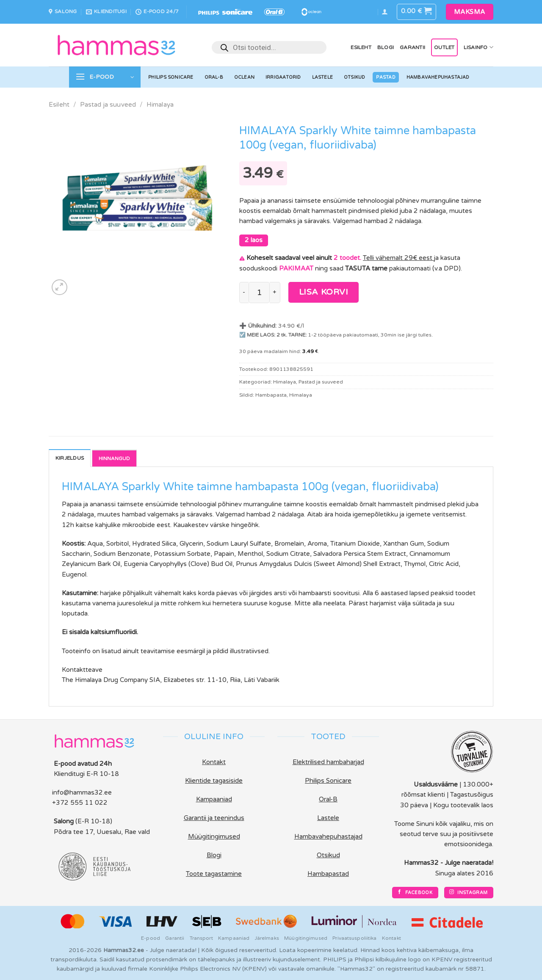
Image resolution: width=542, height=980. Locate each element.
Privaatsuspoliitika (354, 938)
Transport (201, 938)
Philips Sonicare (171, 77)
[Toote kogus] (259, 293)
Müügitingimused (306, 938)
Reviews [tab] (114, 458)
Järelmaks (267, 938)
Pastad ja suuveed (108, 105)
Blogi (386, 47)
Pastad (386, 77)
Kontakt (391, 938)
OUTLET (444, 47)
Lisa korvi (324, 292)
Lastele (323, 77)
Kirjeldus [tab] (70, 458)
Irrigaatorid (283, 77)
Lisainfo (478, 47)
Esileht (361, 47)
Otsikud (355, 77)
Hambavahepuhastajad (438, 77)
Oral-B (214, 77)
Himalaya (160, 105)
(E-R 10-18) (94, 821)
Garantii (412, 47)
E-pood (151, 938)
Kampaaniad (234, 938)
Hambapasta (271, 395)
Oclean (244, 77)
